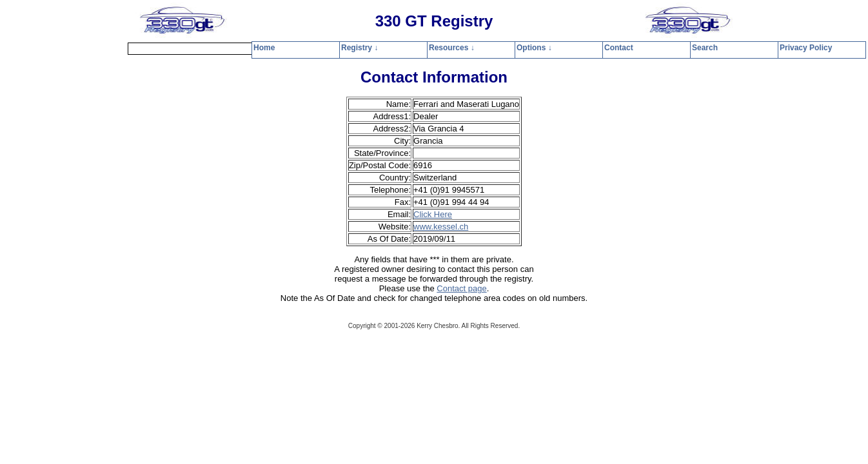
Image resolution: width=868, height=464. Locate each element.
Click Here (433, 214)
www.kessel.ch (441, 227)
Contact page (461, 288)
